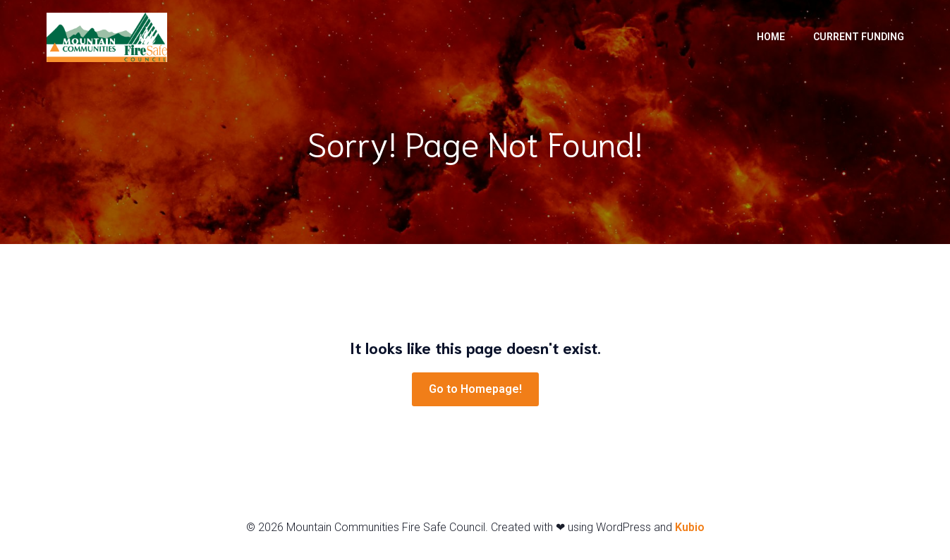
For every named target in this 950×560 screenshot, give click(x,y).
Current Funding (859, 38)
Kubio (690, 530)
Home (771, 38)
